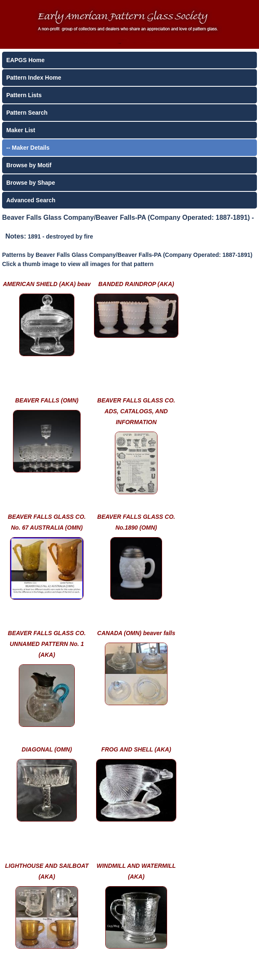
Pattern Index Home (34, 78)
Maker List (21, 130)
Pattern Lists (24, 95)
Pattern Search (27, 113)
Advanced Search (31, 200)
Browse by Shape (31, 183)
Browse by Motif (29, 165)
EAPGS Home (25, 60)
